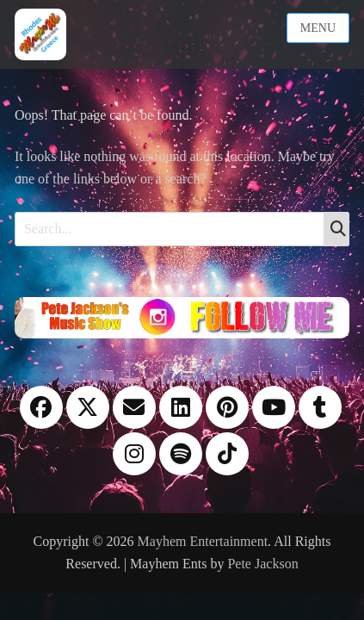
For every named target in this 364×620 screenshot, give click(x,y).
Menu (318, 28)
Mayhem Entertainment (203, 541)
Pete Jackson (262, 564)
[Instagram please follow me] (182, 316)
